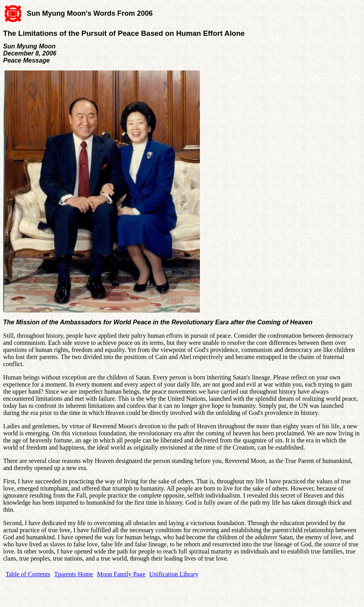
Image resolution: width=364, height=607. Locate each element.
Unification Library (174, 574)
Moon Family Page (121, 574)
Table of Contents (28, 574)
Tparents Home (74, 574)
